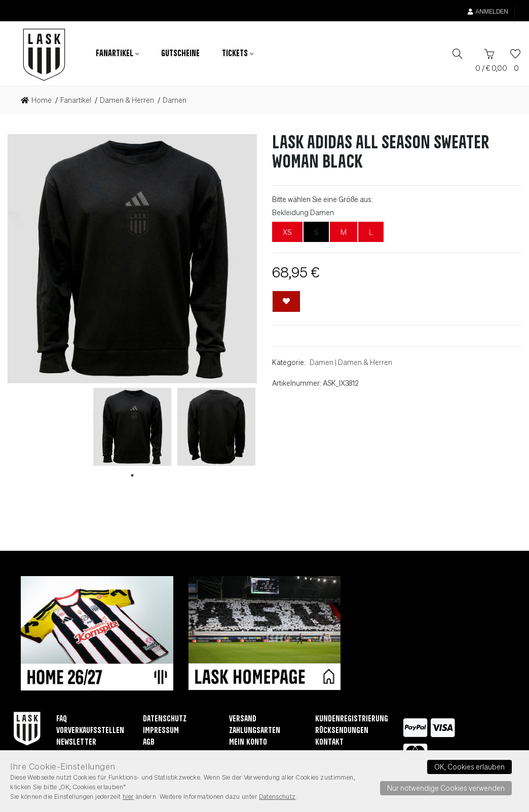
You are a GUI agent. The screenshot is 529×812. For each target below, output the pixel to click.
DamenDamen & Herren (351, 363)
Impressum (161, 732)
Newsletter (76, 743)
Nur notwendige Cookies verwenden (446, 788)
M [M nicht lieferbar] (344, 233)
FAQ (62, 720)
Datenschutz (165, 720)
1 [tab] (132, 476)
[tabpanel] (132, 428)
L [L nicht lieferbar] (371, 233)
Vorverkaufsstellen (90, 732)
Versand (243, 720)
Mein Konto (248, 743)
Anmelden (488, 11)
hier (128, 796)
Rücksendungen (342, 732)
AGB (149, 743)
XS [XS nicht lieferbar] (287, 233)
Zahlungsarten (255, 732)
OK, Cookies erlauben (469, 766)
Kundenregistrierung (352, 720)
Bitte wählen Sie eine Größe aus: (323, 200)
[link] (39, 101)
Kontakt (329, 743)
